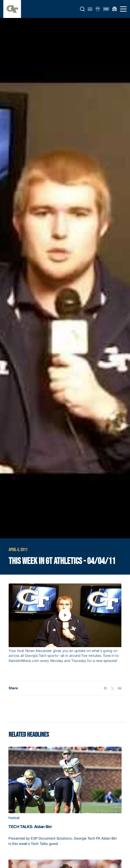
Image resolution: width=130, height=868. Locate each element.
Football (14, 818)
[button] (82, 9)
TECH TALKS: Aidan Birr (30, 827)
